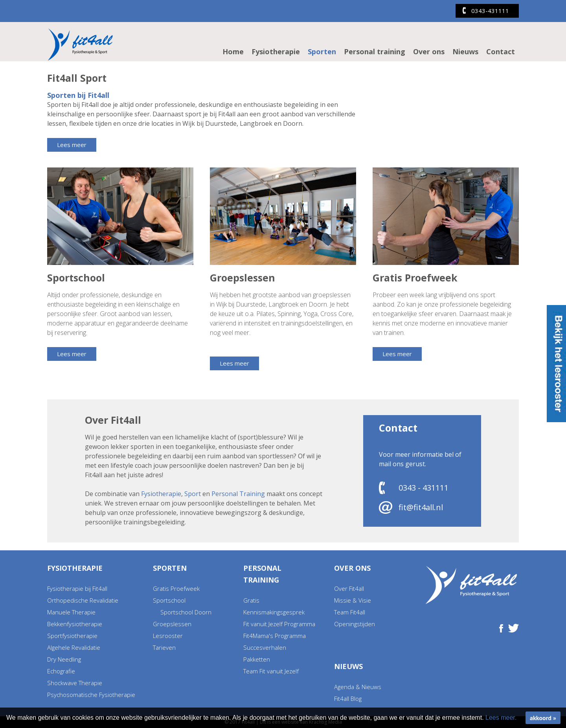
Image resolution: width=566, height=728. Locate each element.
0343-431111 (490, 11)
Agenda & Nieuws (358, 687)
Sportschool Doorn (186, 612)
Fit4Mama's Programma (275, 636)
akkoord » (543, 718)
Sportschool (169, 600)
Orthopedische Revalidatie (83, 600)
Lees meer (72, 145)
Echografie (61, 671)
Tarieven (164, 647)
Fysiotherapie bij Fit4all (77, 588)
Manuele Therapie (71, 612)
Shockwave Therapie (75, 683)
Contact (501, 51)
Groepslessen (172, 624)
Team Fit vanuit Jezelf (271, 671)
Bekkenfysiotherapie (75, 624)
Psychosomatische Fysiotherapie (91, 695)
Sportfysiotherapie (72, 636)
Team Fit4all (350, 612)
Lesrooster (168, 636)
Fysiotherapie (276, 51)
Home (233, 51)
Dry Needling (64, 659)
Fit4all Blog (348, 699)
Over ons (429, 51)
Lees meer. (501, 718)
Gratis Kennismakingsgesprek (274, 606)
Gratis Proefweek (176, 588)
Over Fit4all (349, 588)
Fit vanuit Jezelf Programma (279, 624)
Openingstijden (355, 624)
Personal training (375, 51)
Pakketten (257, 659)
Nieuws (465, 51)
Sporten (322, 51)
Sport (193, 494)
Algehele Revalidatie (74, 647)
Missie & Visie (353, 600)
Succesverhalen (265, 647)
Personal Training (238, 494)
